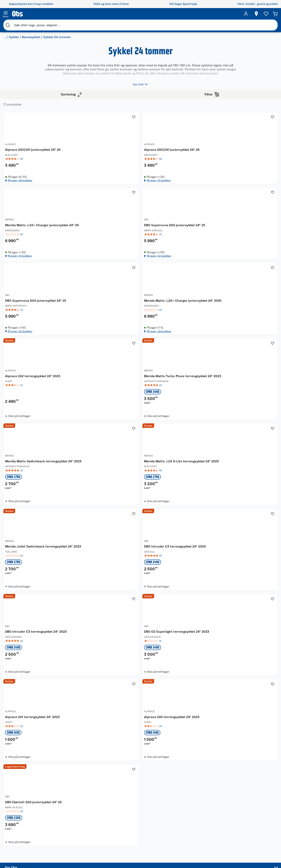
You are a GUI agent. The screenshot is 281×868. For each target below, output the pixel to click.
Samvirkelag (23, 838)
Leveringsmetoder (253, 820)
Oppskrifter (129, 820)
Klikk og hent (94, 813)
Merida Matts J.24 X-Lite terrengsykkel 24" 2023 (93, 460)
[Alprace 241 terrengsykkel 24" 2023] (243, 569)
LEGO (160, 821)
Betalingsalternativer (64, 826)
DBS (76, 241)
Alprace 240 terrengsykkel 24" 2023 (101, 681)
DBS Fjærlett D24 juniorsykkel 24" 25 (172, 681)
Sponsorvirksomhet (27, 849)
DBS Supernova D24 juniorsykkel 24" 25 (102, 248)
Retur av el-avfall (97, 807)
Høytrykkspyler (167, 826)
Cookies (55, 857)
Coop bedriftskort (98, 828)
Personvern (57, 852)
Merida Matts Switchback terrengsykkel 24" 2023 (233, 348)
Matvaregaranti (95, 818)
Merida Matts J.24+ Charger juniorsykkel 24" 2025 (235, 248)
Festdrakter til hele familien (134, 799)
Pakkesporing (59, 837)
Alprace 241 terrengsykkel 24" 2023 (240, 569)
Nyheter (20, 802)
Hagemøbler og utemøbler (167, 808)
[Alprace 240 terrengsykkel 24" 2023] (104, 679)
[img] (104, 154)
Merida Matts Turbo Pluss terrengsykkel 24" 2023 (164, 348)
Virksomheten (24, 844)
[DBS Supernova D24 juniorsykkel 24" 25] (104, 240)
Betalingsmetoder (204, 820)
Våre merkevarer (25, 813)
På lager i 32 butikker (91, 283)
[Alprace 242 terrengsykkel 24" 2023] (104, 346)
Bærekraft (21, 828)
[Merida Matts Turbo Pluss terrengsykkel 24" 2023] (173, 346)
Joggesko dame (167, 841)
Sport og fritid (15, 23)
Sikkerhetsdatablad (27, 833)
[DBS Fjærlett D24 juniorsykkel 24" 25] (173, 679)
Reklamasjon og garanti (60, 815)
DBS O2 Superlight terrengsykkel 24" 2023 (172, 571)
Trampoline (164, 802)
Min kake (92, 833)
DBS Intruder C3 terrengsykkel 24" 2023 (240, 460)
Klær (160, 831)
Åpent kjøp (93, 797)
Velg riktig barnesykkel (129, 813)
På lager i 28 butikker (230, 283)
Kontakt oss (58, 802)
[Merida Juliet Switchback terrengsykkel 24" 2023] (173, 458)
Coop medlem (95, 802)
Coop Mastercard (97, 823)
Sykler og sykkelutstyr (171, 815)
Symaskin (163, 836)
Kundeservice (59, 797)
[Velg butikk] (255, 14)
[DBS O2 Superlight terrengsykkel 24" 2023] (173, 569)
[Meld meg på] (253, 805)
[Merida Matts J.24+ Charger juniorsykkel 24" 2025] (243, 240)
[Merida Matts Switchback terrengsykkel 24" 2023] (243, 346)
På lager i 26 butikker (91, 183)
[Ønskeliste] (265, 14)
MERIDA (218, 140)
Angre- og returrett (63, 807)
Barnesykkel (51, 23)
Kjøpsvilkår (57, 847)
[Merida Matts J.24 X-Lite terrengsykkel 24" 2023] (104, 458)
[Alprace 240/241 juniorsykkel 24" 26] (104, 139)
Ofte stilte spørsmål (63, 821)
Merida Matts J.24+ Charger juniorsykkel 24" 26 (235, 147)
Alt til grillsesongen (134, 806)
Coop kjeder (23, 818)
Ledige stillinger (25, 823)
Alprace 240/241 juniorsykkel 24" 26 (102, 145)
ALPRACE (79, 140)
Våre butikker (23, 807)
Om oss (19, 797)
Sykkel (34, 23)
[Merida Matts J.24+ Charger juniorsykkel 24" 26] (243, 139)
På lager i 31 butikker (160, 183)
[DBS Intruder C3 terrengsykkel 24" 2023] (243, 458)
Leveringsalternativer (64, 832)
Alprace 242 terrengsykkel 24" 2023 (101, 346)
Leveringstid (58, 863)
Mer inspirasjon (131, 830)
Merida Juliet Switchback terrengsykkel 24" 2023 (163, 460)
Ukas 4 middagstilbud (135, 825)
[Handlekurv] (275, 14)
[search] (42, 14)
